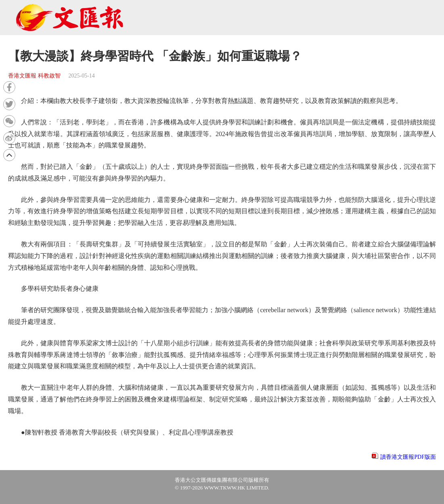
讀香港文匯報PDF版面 (408, 457)
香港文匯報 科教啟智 (34, 76)
